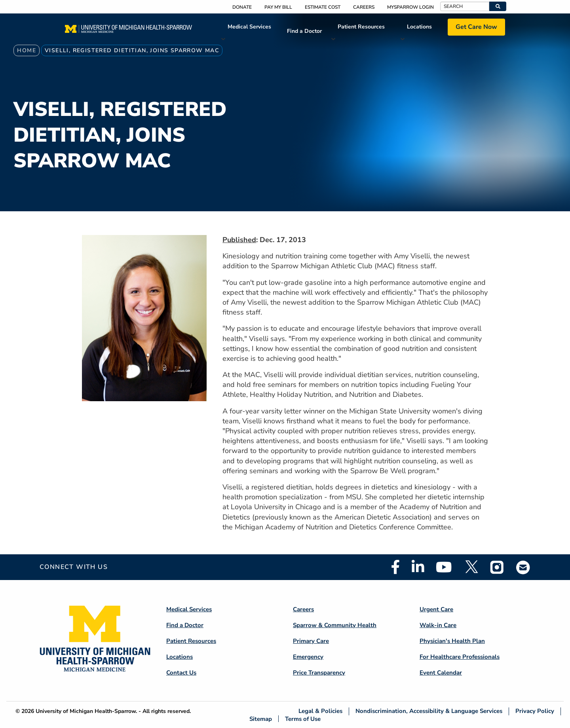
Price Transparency (319, 673)
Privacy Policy (535, 711)
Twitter (471, 567)
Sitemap (261, 719)
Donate (242, 7)
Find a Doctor (304, 31)
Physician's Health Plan (452, 641)
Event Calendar (441, 673)
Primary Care (311, 641)
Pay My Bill (278, 7)
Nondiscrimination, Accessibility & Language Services (429, 711)
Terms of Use (303, 719)
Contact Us (181, 673)
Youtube (444, 567)
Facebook (395, 567)
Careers (364, 7)
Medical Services (249, 27)
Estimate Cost (323, 7)
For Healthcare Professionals (460, 657)
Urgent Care (436, 609)
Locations (419, 27)
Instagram (497, 567)
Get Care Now (476, 27)
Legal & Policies (320, 711)
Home (27, 50)
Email (523, 567)
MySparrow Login (410, 7)
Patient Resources (361, 27)
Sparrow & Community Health (335, 625)
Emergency (308, 657)
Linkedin (418, 567)
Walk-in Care (438, 625)
